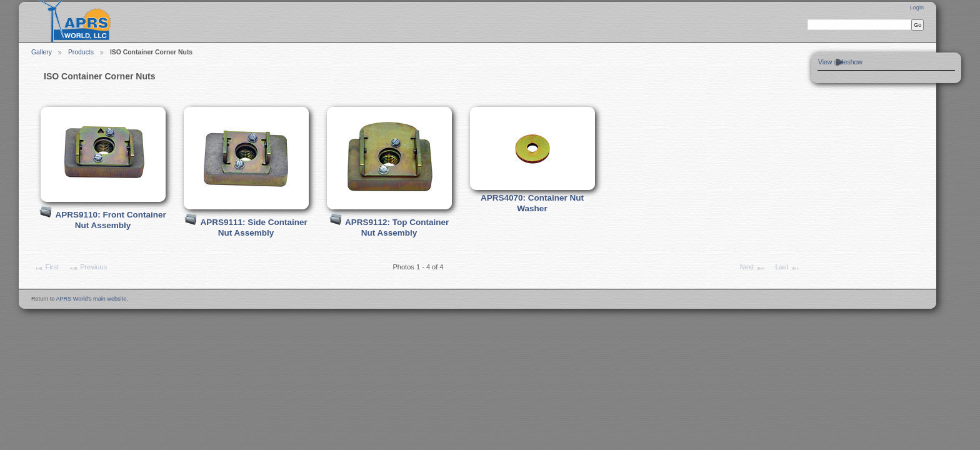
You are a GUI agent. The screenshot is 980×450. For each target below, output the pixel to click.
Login (917, 7)
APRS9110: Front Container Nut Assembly (111, 220)
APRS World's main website (91, 299)
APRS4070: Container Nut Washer (532, 203)
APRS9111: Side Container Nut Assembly (254, 227)
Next (753, 268)
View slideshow (840, 62)
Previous (88, 268)
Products (81, 52)
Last (787, 268)
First (46, 268)
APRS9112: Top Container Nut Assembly (397, 227)
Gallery (42, 52)
